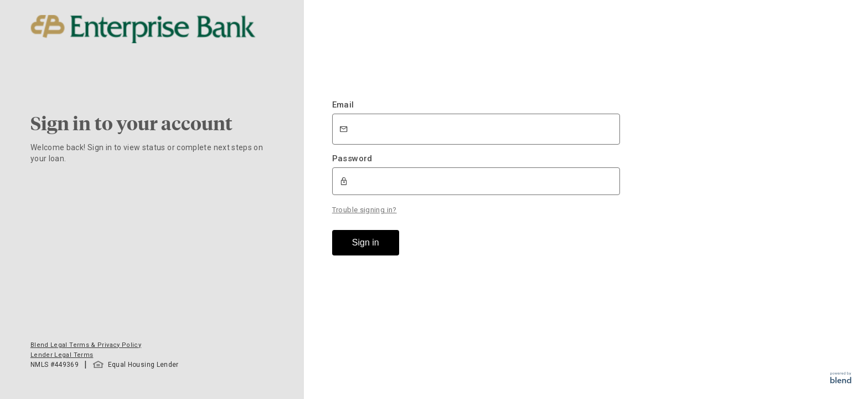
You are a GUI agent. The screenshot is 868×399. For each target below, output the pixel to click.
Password (352, 158)
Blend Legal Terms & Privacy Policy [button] (86, 345)
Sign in (366, 242)
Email (343, 105)
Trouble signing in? (365, 210)
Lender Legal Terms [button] (62, 355)
